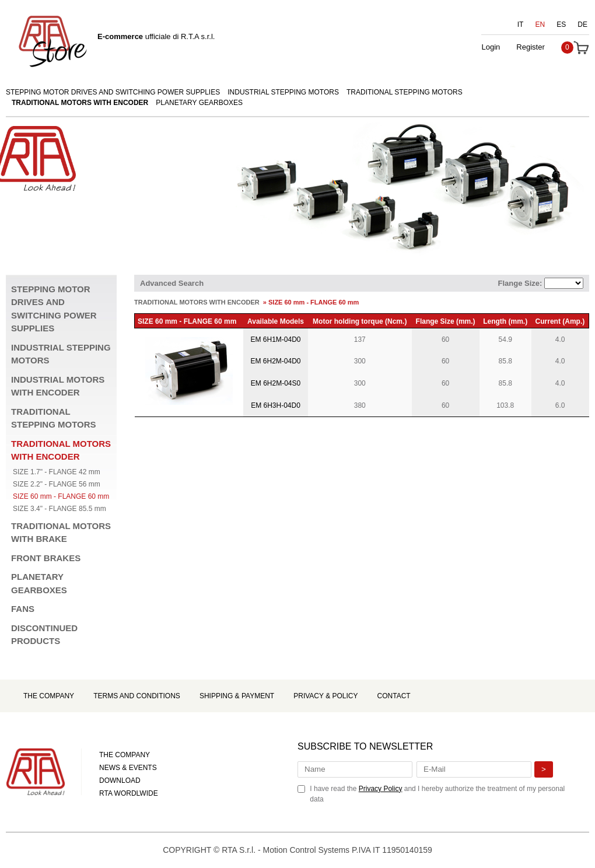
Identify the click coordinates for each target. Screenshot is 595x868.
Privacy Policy (381, 789)
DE (582, 24)
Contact (394, 696)
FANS (23, 609)
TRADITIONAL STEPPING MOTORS (405, 92)
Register (530, 47)
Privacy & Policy (325, 696)
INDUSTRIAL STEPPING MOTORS (283, 92)
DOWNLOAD (120, 780)
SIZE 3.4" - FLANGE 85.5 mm (60, 509)
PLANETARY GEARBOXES (199, 103)
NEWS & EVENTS (128, 768)
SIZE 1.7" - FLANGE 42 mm (57, 472)
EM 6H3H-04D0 (276, 405)
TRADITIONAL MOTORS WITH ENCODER (80, 103)
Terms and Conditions (137, 696)
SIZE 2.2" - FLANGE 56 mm (57, 484)
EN (540, 24)
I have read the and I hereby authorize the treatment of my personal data (437, 794)
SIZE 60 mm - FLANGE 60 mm (61, 496)
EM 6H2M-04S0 (276, 383)
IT (521, 24)
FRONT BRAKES (46, 558)
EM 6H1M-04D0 (275, 339)
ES (561, 24)
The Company (49, 696)
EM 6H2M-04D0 (275, 361)
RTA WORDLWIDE (129, 793)
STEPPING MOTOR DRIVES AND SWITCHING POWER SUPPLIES (113, 92)
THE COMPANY (125, 755)
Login (491, 47)
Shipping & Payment (237, 696)
